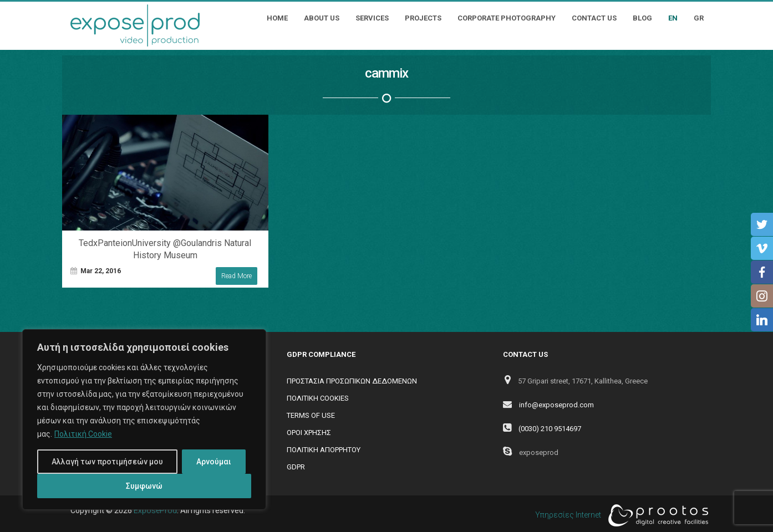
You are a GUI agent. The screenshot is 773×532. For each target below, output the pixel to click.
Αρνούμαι (214, 462)
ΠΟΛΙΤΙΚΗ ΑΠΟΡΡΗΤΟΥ (324, 450)
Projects (423, 18)
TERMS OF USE (311, 415)
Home (277, 18)
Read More (237, 276)
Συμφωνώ (144, 486)
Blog (642, 18)
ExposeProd (155, 510)
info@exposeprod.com (556, 405)
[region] (144, 420)
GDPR (296, 467)
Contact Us (594, 18)
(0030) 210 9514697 (550, 429)
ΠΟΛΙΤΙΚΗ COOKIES (318, 398)
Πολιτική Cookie (83, 434)
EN (673, 18)
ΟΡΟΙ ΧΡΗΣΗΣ (309, 433)
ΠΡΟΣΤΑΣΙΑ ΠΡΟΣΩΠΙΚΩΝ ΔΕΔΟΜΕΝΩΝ (352, 381)
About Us (322, 18)
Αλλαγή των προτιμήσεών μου (107, 462)
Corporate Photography (507, 18)
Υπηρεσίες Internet (619, 515)
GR (699, 18)
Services (372, 18)
